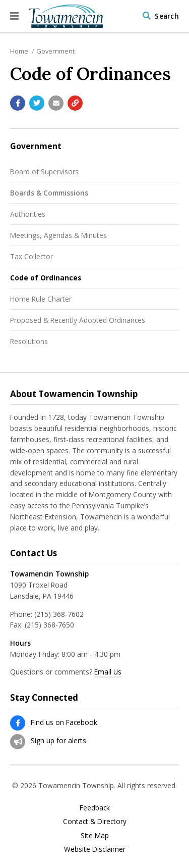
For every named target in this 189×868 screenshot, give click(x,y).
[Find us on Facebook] (18, 723)
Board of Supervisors (44, 172)
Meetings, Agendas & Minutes (58, 235)
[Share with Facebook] (18, 103)
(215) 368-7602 (59, 614)
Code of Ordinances (46, 278)
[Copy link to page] (75, 103)
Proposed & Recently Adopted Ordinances (78, 320)
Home (19, 51)
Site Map (95, 836)
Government (55, 51)
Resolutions (29, 341)
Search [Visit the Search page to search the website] (167, 16)
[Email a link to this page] (56, 103)
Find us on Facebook (64, 722)
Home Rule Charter (41, 299)
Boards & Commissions (49, 193)
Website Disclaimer (95, 849)
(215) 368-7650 (49, 625)
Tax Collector (31, 256)
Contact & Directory (95, 822)
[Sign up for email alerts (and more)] (18, 742)
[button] (14, 16)
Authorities (28, 214)
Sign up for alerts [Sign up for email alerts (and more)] (58, 740)
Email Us (108, 672)
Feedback (95, 808)
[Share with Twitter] (37, 103)
